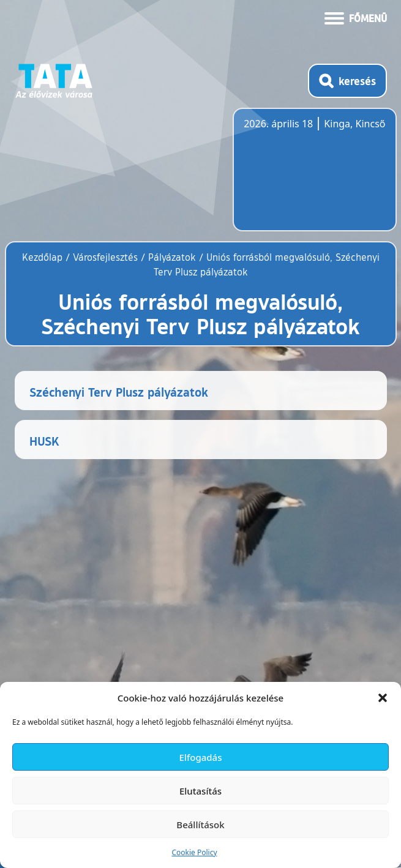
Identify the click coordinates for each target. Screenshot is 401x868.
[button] (383, 698)
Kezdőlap (44, 257)
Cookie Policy (194, 852)
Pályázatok (172, 257)
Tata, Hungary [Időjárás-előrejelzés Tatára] (312, 177)
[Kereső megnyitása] (347, 81)
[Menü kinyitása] (356, 17)
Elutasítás (200, 791)
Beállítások (200, 825)
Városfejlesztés (105, 257)
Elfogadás (201, 757)
